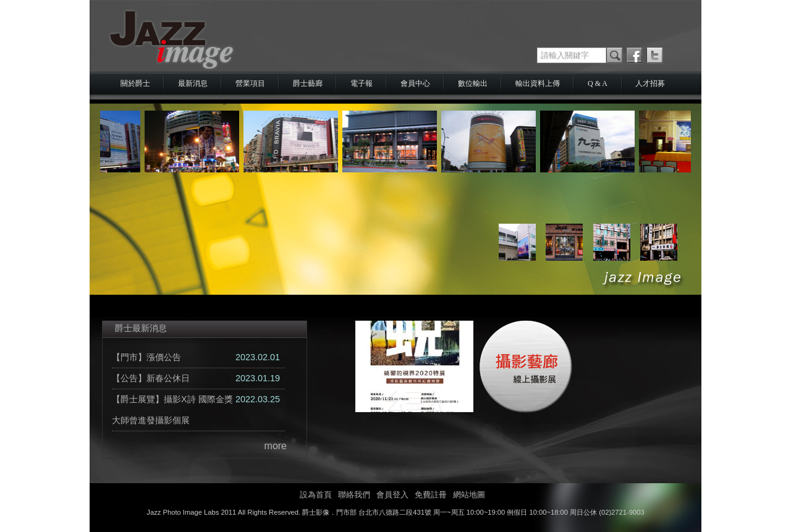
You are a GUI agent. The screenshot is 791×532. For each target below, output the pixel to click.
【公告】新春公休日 (151, 378)
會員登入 (392, 495)
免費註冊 (431, 495)
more (276, 446)
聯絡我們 (354, 495)
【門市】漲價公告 (146, 357)
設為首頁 (316, 495)
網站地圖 (469, 495)
